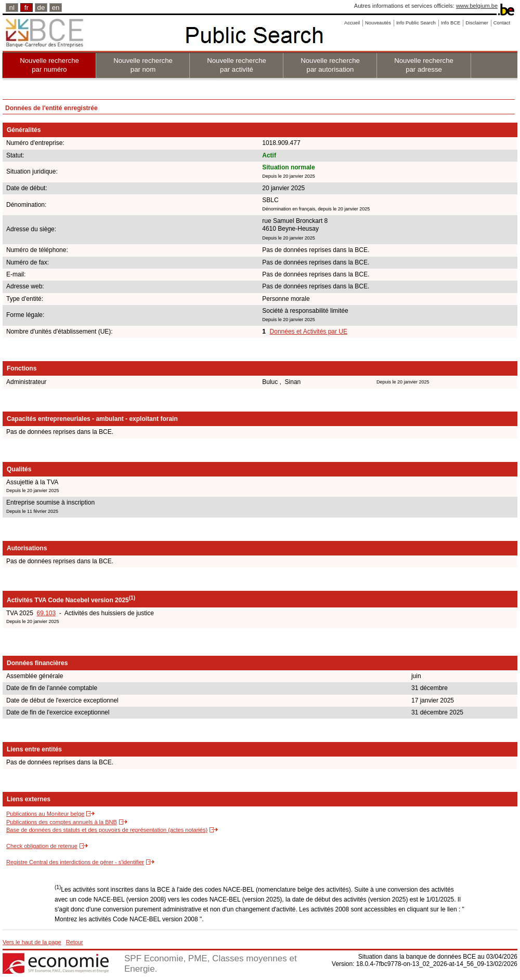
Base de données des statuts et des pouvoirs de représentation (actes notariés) (107, 830)
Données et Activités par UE (309, 332)
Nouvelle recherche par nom (143, 65)
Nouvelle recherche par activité (237, 65)
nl (12, 8)
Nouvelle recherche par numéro (49, 65)
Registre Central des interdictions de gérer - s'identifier (75, 862)
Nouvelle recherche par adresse (424, 65)
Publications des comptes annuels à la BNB (62, 822)
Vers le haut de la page (32, 942)
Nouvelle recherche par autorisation (330, 65)
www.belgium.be (477, 6)
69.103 (46, 613)
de (41, 8)
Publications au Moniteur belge (45, 814)
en (56, 8)
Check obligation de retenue (42, 846)
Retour (75, 942)
